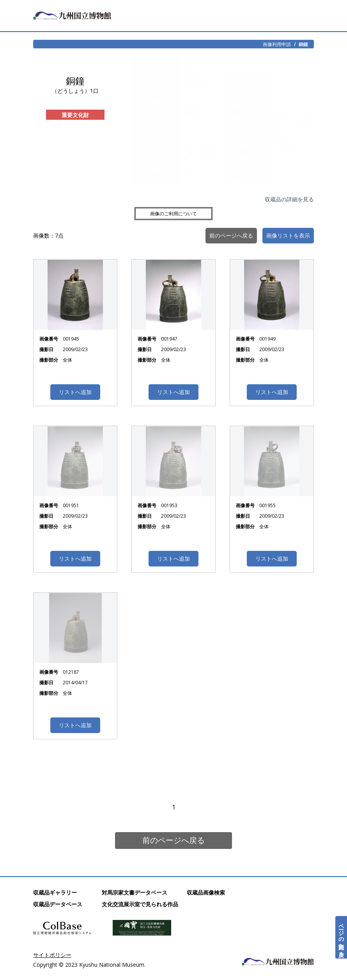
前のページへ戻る (173, 840)
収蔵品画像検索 (206, 892)
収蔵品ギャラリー (55, 892)
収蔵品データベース (58, 904)
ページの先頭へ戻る (341, 937)
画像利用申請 (277, 44)
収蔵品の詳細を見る (289, 199)
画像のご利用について (173, 214)
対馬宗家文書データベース (135, 892)
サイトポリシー (52, 955)
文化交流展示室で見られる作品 (140, 904)
